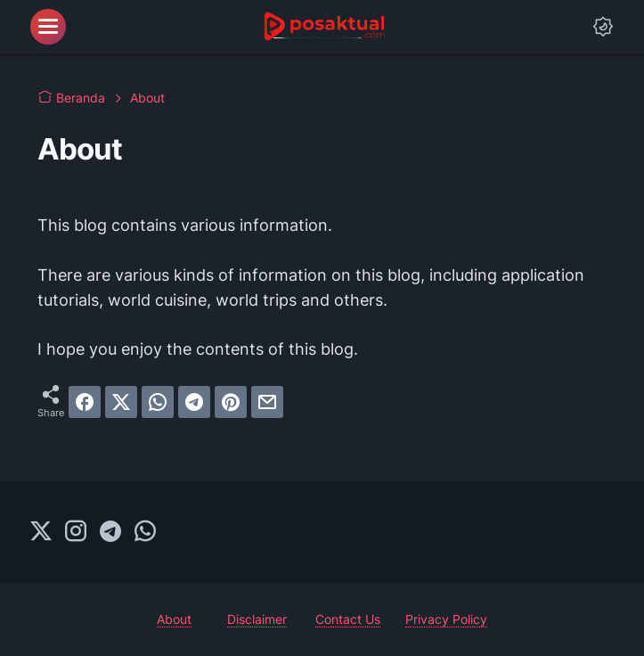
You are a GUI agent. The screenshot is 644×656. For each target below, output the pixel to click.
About (174, 619)
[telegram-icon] (110, 532)
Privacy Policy (446, 619)
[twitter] (121, 402)
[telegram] (194, 402)
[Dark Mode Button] (603, 27)
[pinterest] (231, 402)
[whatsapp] (158, 402)
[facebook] (85, 402)
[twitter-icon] (41, 532)
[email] (267, 402)
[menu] (48, 27)
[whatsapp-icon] (145, 532)
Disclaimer (257, 619)
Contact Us (348, 619)
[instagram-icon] (76, 532)
